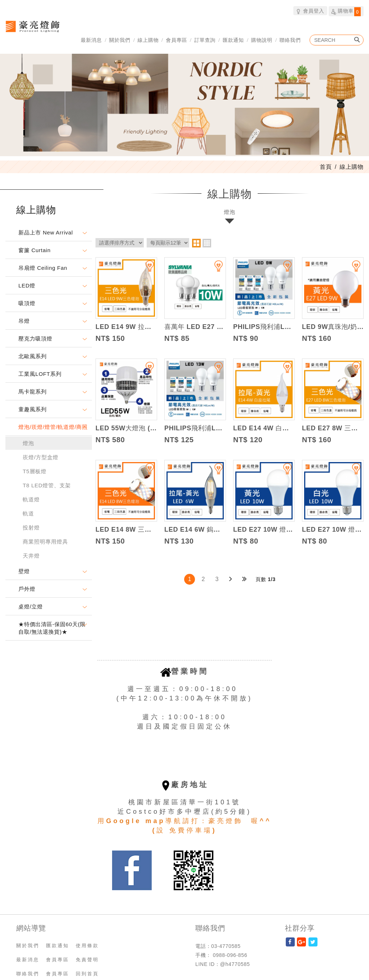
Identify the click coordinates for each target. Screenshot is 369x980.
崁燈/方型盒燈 (41, 457)
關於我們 (120, 40)
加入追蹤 (145, 269)
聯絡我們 (290, 40)
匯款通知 (233, 40)
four (207, 243)
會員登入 (310, 11)
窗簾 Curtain (35, 250)
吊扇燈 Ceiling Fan (43, 268)
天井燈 (31, 556)
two (196, 243)
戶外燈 (27, 589)
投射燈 (31, 528)
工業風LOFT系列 (40, 374)
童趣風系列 (33, 409)
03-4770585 (226, 946)
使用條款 (87, 946)
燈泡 (28, 443)
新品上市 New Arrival (46, 232)
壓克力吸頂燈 (35, 339)
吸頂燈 (27, 303)
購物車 (346, 12)
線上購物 (148, 40)
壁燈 (24, 571)
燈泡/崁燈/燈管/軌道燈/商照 (53, 427)
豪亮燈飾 (32, 26)
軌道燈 (31, 499)
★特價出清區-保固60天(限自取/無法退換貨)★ (52, 628)
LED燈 (27, 285)
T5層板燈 (35, 471)
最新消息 (91, 40)
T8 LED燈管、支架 (47, 485)
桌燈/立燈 (31, 607)
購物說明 (262, 40)
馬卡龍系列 (33, 392)
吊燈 (24, 321)
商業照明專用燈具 (45, 542)
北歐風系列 (33, 356)
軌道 (28, 513)
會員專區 (176, 40)
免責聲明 (87, 960)
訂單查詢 (205, 40)
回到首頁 (87, 974)
